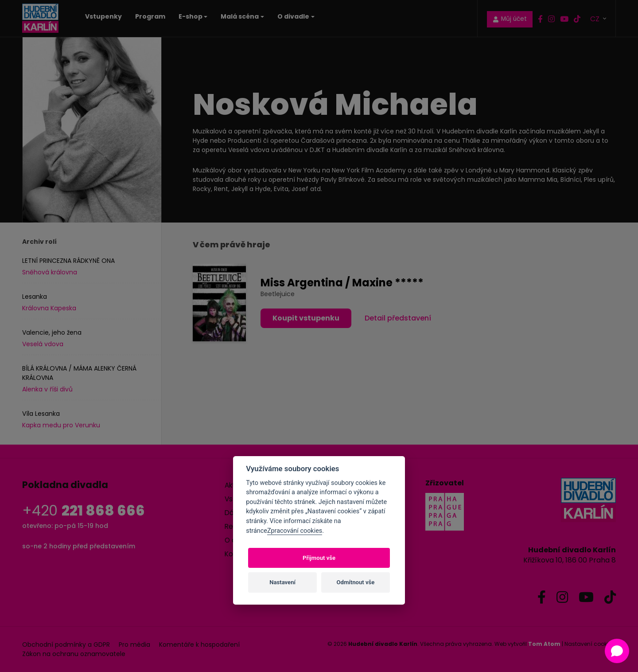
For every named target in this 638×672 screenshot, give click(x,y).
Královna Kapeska (49, 308)
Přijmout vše (319, 558)
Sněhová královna (50, 272)
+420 (84, 510)
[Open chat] (617, 651)
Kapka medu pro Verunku (61, 425)
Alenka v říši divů (47, 389)
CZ (596, 18)
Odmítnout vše (356, 582)
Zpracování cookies (295, 531)
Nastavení (282, 582)
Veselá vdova (43, 344)
